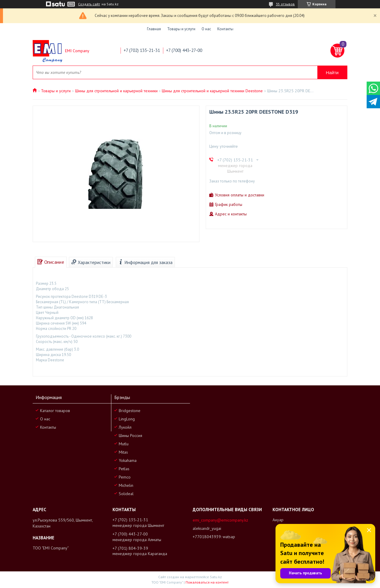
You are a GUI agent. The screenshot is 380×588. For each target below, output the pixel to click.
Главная (154, 29)
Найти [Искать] (332, 73)
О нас (206, 29)
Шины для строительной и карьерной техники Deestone (212, 91)
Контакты (225, 29)
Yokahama (128, 460)
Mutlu (124, 444)
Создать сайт (89, 4)
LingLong (127, 419)
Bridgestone (130, 411)
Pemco (125, 477)
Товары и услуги (181, 29)
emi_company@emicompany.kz (220, 520)
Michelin (126, 485)
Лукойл (125, 427)
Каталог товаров (55, 411)
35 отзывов (285, 4)
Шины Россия (130, 436)
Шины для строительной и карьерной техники (116, 91)
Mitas (123, 452)
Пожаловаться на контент (207, 582)
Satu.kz (216, 577)
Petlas (124, 469)
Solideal (126, 494)
